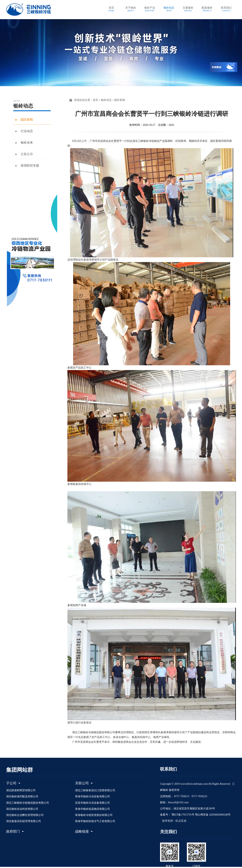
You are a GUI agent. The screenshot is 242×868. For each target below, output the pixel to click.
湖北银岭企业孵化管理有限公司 (25, 815)
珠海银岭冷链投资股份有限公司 (94, 815)
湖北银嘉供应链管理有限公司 (24, 821)
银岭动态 (106, 100)
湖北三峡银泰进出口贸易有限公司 (95, 790)
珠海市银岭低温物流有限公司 (92, 809)
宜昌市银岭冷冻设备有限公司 (92, 803)
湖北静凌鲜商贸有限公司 (21, 790)
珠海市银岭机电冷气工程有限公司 (95, 821)
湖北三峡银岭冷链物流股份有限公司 (28, 803)
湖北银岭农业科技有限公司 (22, 809)
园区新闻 (120, 100)
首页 (96, 100)
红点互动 (181, 821)
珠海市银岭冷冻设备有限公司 (92, 796)
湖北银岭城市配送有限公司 (22, 796)
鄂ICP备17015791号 (183, 815)
